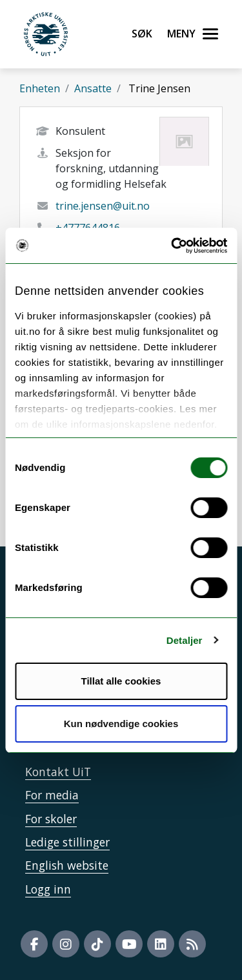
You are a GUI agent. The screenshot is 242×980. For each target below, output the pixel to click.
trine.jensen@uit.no (103, 206)
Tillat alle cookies (121, 681)
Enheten (40, 88)
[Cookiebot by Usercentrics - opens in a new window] (172, 246)
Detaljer (185, 640)
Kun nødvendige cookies (121, 724)
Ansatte (93, 88)
